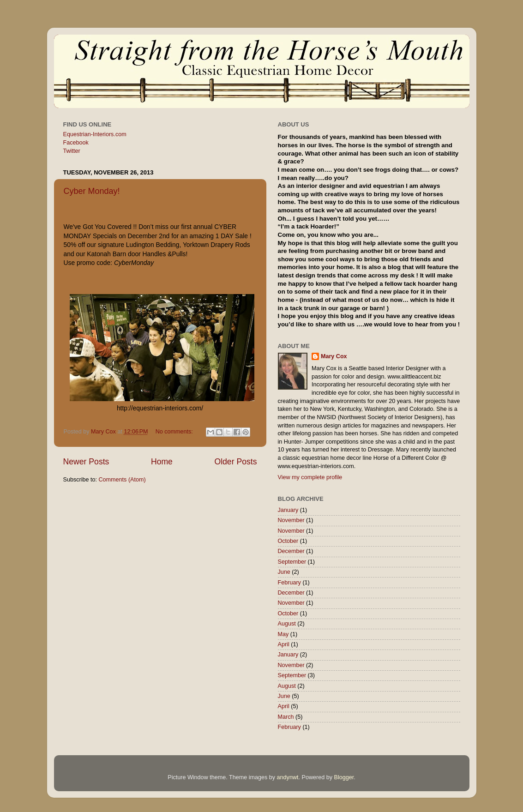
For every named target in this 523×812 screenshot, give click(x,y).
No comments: (175, 432)
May (283, 634)
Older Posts (235, 462)
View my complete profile (310, 477)
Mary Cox (334, 356)
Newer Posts (86, 462)
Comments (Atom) (122, 480)
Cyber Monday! (92, 191)
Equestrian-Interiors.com (95, 134)
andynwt (288, 777)
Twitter (72, 151)
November (291, 520)
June (284, 572)
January (288, 510)
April (284, 644)
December (291, 551)
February (289, 583)
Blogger (344, 777)
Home (162, 462)
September (292, 562)
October (288, 541)
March (286, 717)
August (287, 624)
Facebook (76, 143)
